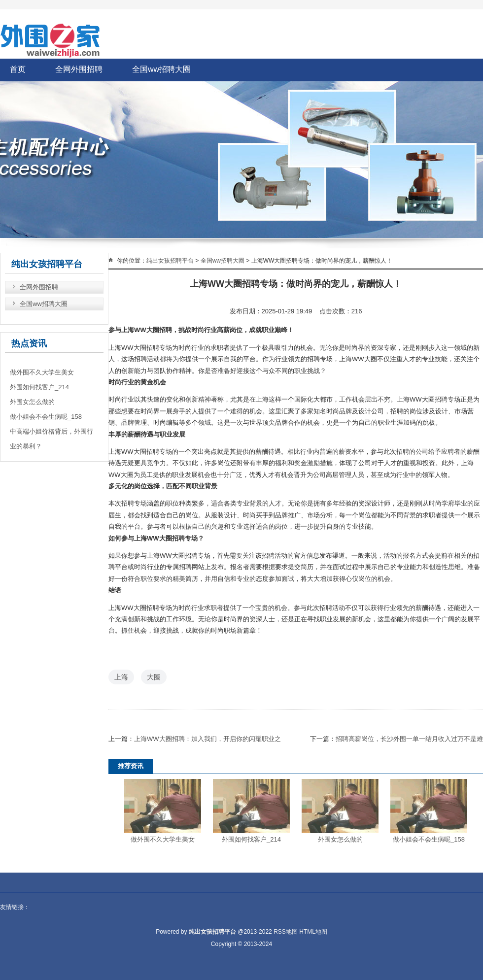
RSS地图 (286, 932)
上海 (121, 677)
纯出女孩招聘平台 (170, 261)
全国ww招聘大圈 (161, 69)
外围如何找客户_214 (251, 839)
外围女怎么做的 (340, 839)
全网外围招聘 (79, 69)
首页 (18, 69)
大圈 (154, 677)
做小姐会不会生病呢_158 (429, 839)
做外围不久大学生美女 (163, 839)
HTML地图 (313, 932)
